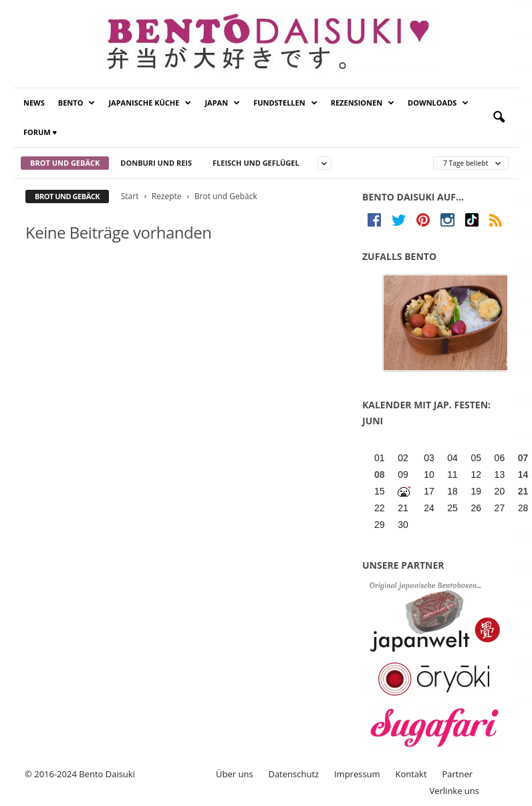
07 (523, 458)
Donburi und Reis (156, 163)
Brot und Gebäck (65, 163)
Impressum (357, 774)
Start (130, 196)
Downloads (438, 103)
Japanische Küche (150, 103)
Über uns (235, 774)
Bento (77, 103)
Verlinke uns (454, 791)
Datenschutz (293, 774)
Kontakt (411, 774)
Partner (457, 774)
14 (523, 475)
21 (523, 491)
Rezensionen (363, 103)
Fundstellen (285, 103)
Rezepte (167, 196)
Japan (222, 103)
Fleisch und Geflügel (256, 163)
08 (380, 475)
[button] (499, 118)
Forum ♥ (40, 132)
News (34, 103)
